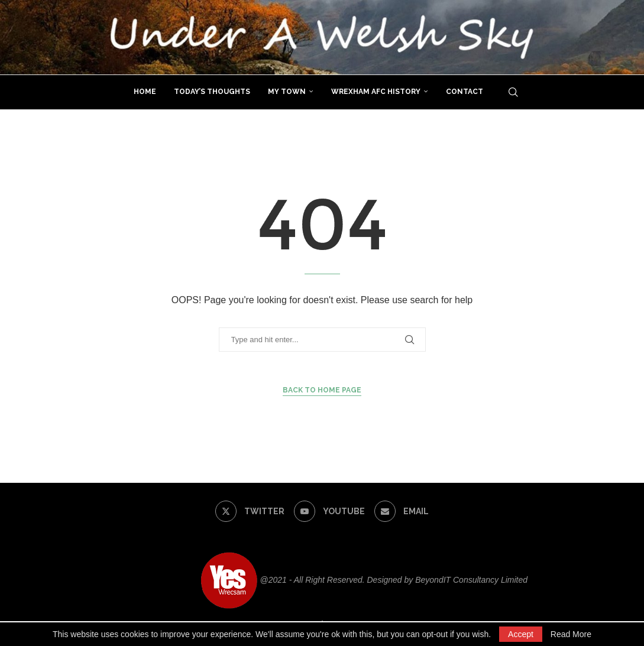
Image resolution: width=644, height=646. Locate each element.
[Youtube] (329, 511)
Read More (571, 634)
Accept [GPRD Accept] (521, 634)
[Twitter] (250, 511)
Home (145, 92)
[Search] (513, 92)
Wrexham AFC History (376, 92)
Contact (465, 92)
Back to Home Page (322, 390)
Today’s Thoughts (212, 92)
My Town (287, 92)
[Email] (401, 511)
